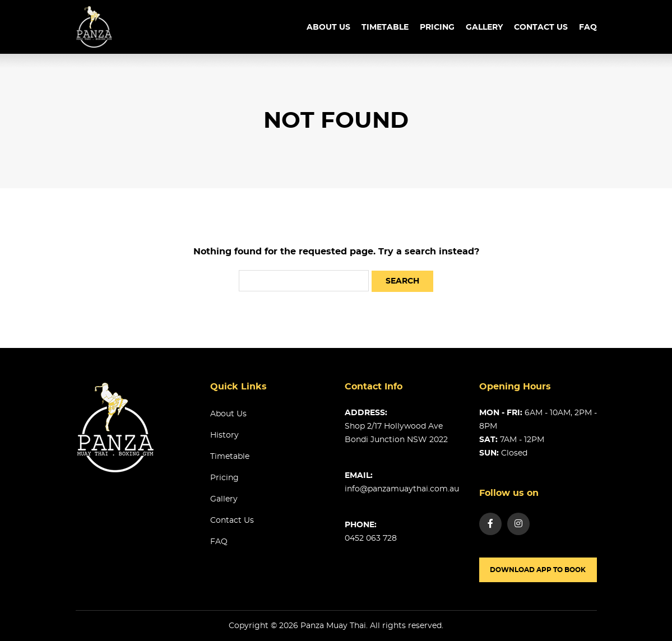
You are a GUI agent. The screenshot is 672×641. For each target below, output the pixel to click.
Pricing (437, 27)
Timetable (230, 457)
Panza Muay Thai (333, 626)
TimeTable (385, 27)
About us (328, 27)
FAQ (588, 27)
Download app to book (538, 570)
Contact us (541, 27)
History (224, 435)
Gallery (484, 27)
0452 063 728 (371, 538)
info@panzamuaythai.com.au (402, 489)
